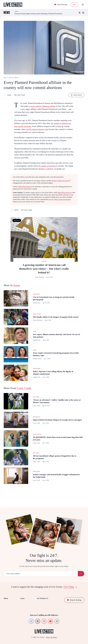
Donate (6, 585)
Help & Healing (61, 5)
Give (74, 5)
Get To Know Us (46, 580)
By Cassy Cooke (20, 95)
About (6, 580)
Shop (5, 589)
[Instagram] (83, 13)
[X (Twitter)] (80, 13)
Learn (24, 580)
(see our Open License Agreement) (60, 199)
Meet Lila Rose (45, 589)
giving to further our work (60, 181)
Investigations (27, 589)
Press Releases (8, 598)
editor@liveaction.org (25, 187)
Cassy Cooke (24, 388)
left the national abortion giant (37, 129)
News (24, 585)
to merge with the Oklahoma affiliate (42, 106)
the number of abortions (47, 166)
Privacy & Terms (51, 638)
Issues (7, 95)
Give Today (70, 569)
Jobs (5, 594)
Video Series (26, 594)
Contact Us (7, 602)
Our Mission (44, 585)
